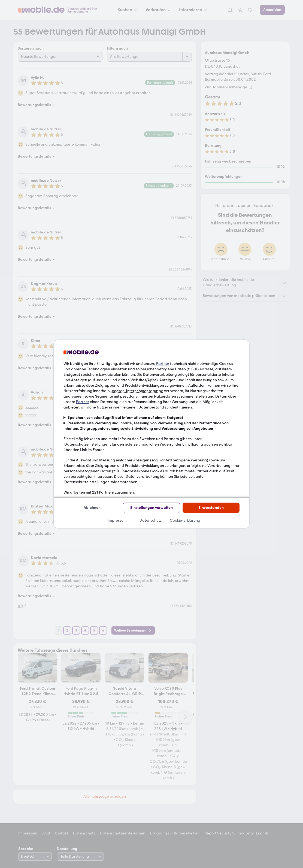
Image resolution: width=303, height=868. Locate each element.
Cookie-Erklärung (185, 520)
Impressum (117, 520)
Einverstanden (211, 508)
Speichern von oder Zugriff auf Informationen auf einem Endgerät (125, 418)
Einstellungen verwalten (152, 508)
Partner (163, 364)
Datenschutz (151, 520)
